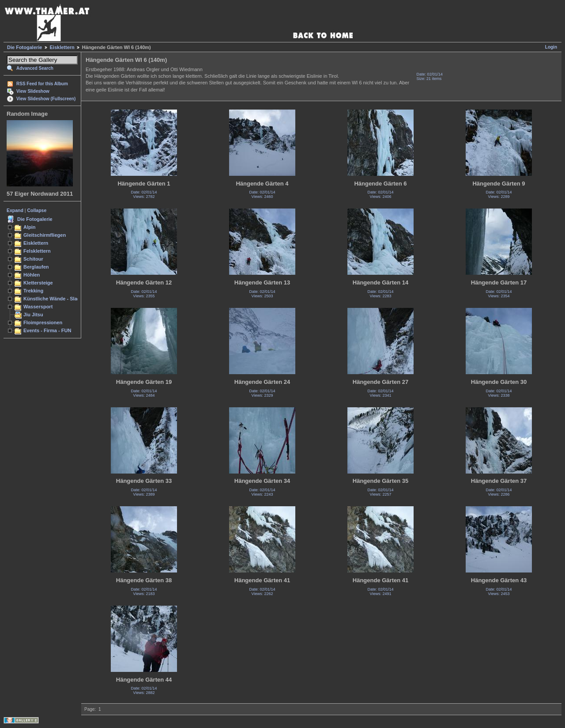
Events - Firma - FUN (47, 330)
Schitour (33, 259)
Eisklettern (62, 47)
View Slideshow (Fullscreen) (46, 99)
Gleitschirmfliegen (45, 235)
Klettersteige (38, 283)
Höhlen (32, 275)
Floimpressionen (43, 322)
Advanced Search (35, 68)
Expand (15, 210)
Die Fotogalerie (24, 47)
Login (551, 47)
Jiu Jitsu (33, 315)
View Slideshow (33, 91)
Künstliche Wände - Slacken (56, 299)
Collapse (37, 210)
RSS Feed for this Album (42, 84)
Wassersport (38, 307)
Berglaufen (36, 267)
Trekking (33, 291)
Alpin (30, 227)
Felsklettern (37, 251)
